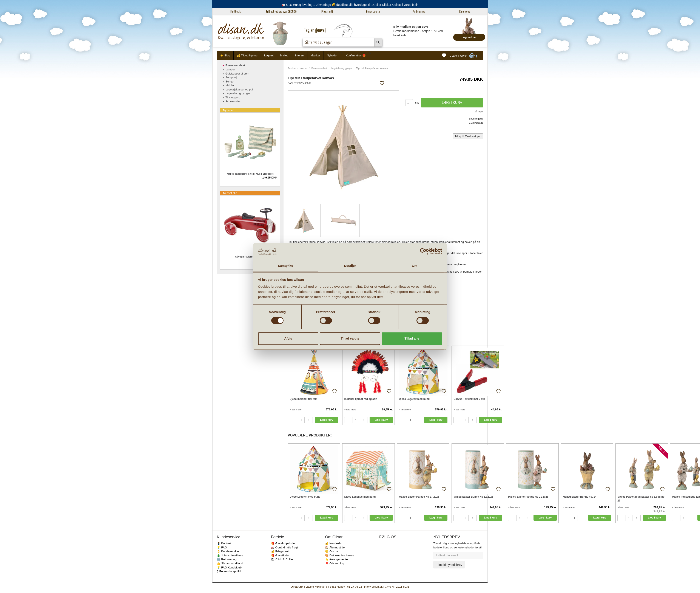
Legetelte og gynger (342, 68)
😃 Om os (331, 551)
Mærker (315, 55)
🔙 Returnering (227, 559)
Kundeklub (465, 12)
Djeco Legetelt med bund (414, 399)
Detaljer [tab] (350, 266)
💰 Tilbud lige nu (247, 55)
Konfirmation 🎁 (356, 55)
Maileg (284, 55)
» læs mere (296, 410)
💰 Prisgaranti (280, 551)
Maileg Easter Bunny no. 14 (580, 497)
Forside (292, 68)
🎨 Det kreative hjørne (340, 555)
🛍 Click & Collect (283, 559)
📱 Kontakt (224, 543)
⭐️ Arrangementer (337, 559)
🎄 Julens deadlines (230, 555)
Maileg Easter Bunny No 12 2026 (473, 497)
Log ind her (469, 37)
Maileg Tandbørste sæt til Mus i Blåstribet (250, 174)
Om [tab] (414, 266)
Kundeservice (373, 12)
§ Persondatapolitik (229, 571)
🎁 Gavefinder (280, 555)
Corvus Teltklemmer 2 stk (469, 399)
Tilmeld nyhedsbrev (449, 565)
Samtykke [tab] (286, 266)
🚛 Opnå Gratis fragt (284, 547)
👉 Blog (225, 55)
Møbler (230, 85)
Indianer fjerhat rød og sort (361, 399)
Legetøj (269, 55)
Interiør (300, 55)
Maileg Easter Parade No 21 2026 (528, 497)
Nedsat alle (230, 193)
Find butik (235, 12)
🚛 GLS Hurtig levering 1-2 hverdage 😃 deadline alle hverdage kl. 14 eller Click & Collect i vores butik (350, 5)
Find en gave (419, 12)
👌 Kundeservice (228, 551)
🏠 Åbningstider (335, 547)
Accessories (233, 101)
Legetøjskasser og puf (239, 89)
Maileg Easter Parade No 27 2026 (419, 497)
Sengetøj (231, 77)
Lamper (230, 69)
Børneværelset (319, 68)
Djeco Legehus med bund (360, 497)
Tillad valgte (350, 338)
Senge (230, 81)
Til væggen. (233, 97)
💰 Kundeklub (334, 543)
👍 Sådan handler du (231, 563)
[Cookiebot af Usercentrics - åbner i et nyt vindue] (423, 251)
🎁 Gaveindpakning (284, 543)
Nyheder (332, 55)
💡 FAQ (222, 547)
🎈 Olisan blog (335, 563)
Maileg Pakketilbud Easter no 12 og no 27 (641, 499)
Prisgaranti (327, 12)
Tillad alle (412, 338)
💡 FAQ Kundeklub (229, 567)
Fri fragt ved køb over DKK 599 (281, 12)
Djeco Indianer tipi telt (303, 399)
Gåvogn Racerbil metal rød (250, 257)
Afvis (288, 338)
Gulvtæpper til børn (237, 74)
